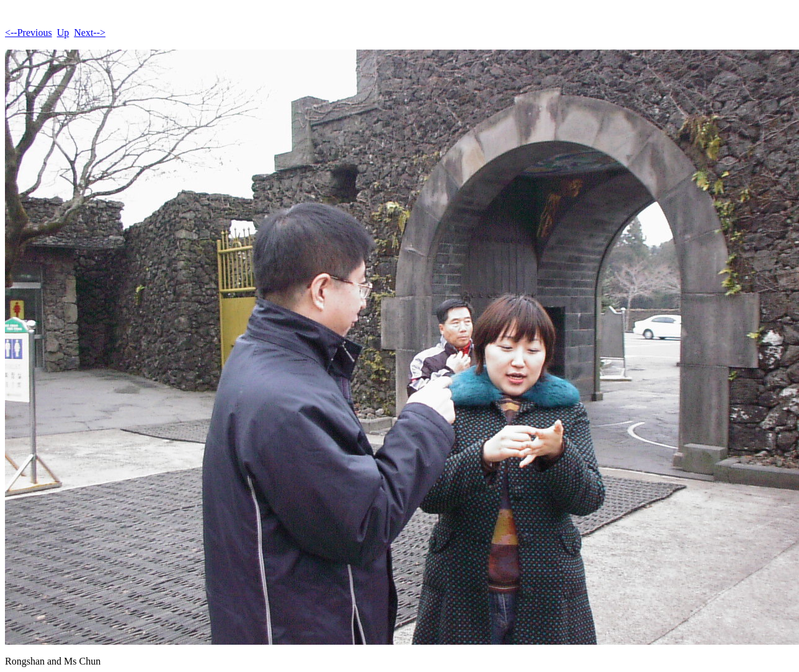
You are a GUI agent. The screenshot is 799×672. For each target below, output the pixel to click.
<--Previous (29, 33)
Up (63, 33)
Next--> (90, 33)
